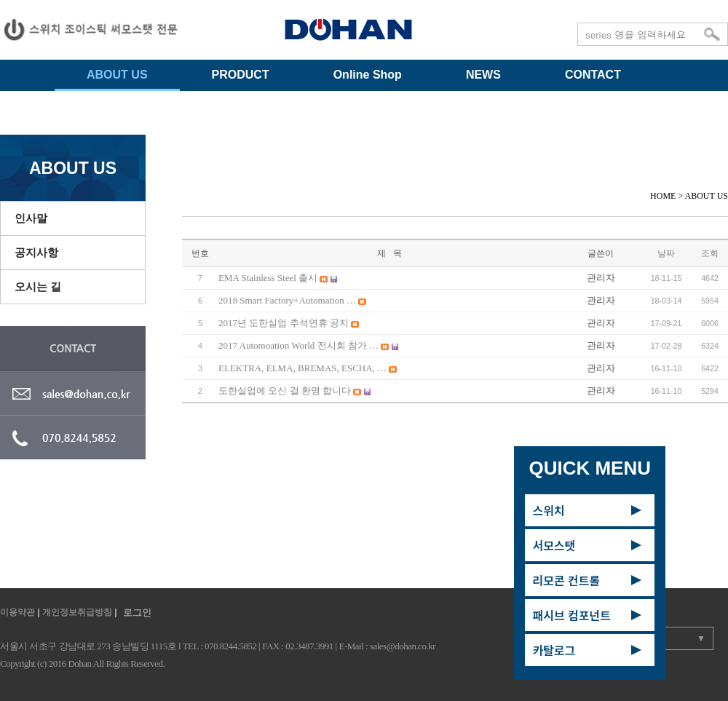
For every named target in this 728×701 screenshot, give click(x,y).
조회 (710, 253)
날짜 (666, 253)
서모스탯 (554, 545)
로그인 (137, 613)
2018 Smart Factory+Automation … (288, 300)
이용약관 (17, 612)
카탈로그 (554, 650)
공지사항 (36, 252)
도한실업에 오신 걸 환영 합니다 (286, 391)
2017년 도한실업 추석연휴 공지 (285, 323)
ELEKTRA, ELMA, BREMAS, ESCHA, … (304, 368)
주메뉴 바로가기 (0, 0)
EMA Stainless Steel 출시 (269, 278)
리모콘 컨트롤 (566, 580)
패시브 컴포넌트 (571, 615)
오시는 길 (38, 286)
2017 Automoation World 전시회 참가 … (300, 345)
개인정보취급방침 (77, 612)
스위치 (548, 510)
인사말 (31, 218)
